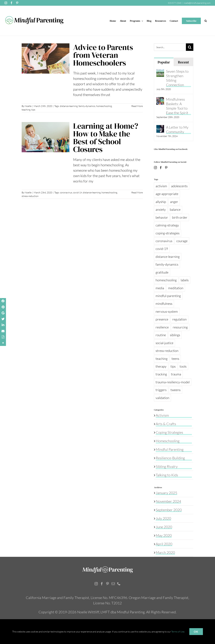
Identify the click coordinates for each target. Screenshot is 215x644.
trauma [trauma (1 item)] (176, 374)
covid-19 (77, 192)
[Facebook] (161, 168)
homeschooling (104, 106)
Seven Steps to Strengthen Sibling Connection (177, 78)
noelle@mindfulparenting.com (197, 3)
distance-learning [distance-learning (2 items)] (168, 257)
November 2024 (168, 501)
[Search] (190, 47)
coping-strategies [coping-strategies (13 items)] (168, 233)
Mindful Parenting (170, 449)
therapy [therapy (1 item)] (161, 366)
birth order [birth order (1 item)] (180, 217)
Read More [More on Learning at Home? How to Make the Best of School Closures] (137, 192)
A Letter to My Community (177, 130)
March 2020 (165, 552)
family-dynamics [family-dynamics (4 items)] (167, 264)
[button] (206, 21)
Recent (183, 62)
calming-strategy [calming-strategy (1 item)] (167, 225)
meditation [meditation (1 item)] (176, 288)
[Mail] (113, 584)
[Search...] (170, 47)
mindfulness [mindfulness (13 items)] (164, 304)
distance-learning (69, 106)
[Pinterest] (166, 168)
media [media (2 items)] (160, 288)
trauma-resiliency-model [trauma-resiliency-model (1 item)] (173, 382)
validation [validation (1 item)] (162, 398)
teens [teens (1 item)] (175, 359)
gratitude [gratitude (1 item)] (162, 272)
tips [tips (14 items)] (173, 366)
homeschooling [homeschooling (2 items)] (166, 280)
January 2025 (166, 493)
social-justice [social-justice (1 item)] (164, 343)
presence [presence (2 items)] (162, 319)
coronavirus (66, 192)
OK (196, 632)
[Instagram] (155, 168)
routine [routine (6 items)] (161, 335)
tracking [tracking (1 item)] (161, 374)
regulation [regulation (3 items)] (179, 319)
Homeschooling (168, 441)
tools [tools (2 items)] (183, 366)
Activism (162, 415)
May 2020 (164, 535)
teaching (26, 110)
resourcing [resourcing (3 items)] (180, 327)
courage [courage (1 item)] (182, 241)
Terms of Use (178, 632)
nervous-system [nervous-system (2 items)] (167, 311)
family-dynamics (87, 106)
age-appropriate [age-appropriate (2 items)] (167, 194)
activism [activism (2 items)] (161, 186)
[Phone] (119, 584)
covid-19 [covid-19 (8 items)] (162, 249)
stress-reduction (30, 196)
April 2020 (164, 544)
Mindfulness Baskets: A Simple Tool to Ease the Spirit (177, 106)
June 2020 (164, 527)
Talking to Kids (167, 475)
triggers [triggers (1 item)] (161, 390)
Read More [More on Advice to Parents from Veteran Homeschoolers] (137, 106)
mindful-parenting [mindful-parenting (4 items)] (168, 296)
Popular (164, 62)
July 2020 (163, 518)
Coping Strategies (169, 432)
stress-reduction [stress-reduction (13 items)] (167, 351)
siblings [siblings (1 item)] (175, 335)
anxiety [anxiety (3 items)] (161, 209)
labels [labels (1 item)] (185, 280)
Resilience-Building (170, 458)
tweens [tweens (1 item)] (176, 390)
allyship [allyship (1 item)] (161, 202)
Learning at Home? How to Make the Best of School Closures (106, 138)
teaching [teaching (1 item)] (162, 359)
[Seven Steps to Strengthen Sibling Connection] (160, 72)
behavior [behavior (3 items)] (162, 217)
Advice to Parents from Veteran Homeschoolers (103, 55)
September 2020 (169, 510)
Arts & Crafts (166, 424)
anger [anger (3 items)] (174, 202)
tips (33, 110)
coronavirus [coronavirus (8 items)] (164, 241)
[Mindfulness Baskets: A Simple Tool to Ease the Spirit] (160, 100)
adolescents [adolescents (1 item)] (179, 186)
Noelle (28, 106)
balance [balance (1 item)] (175, 209)
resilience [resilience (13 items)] (162, 327)
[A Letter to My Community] (160, 128)
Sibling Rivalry (167, 466)
